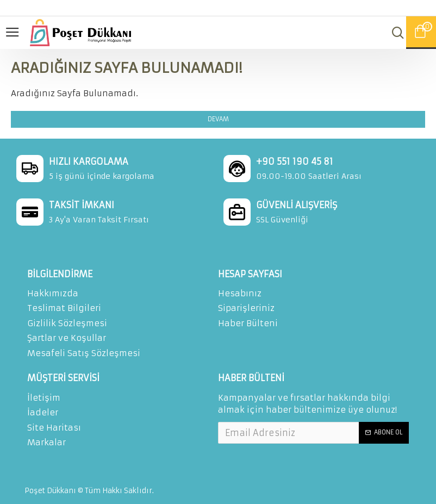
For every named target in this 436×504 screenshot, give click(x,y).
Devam (218, 119)
